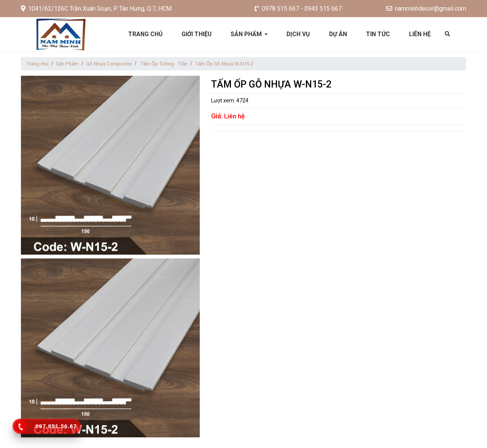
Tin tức (379, 34)
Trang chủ (144, 34)
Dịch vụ (299, 34)
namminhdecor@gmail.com (426, 9)
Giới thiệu (196, 34)
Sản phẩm (247, 34)
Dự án (339, 34)
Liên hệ (421, 34)
